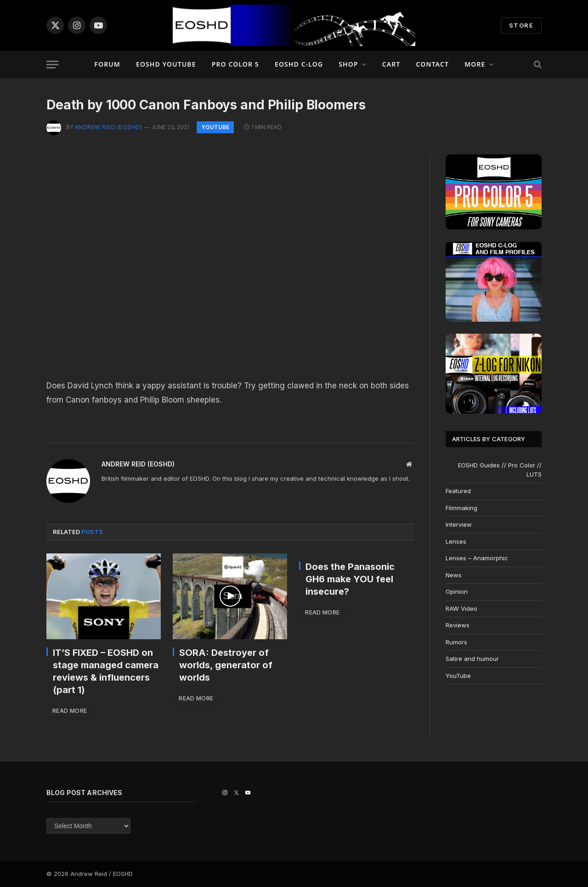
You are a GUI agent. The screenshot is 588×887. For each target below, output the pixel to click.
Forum (107, 64)
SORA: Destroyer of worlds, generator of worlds (226, 665)
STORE (521, 25)
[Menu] (52, 65)
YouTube (215, 127)
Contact (433, 64)
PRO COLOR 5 (235, 64)
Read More (70, 711)
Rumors (456, 642)
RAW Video (461, 608)
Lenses (456, 541)
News (454, 575)
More (475, 64)
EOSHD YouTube (166, 64)
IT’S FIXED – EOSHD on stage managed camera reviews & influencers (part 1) (106, 671)
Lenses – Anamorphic (477, 558)
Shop (348, 64)
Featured (458, 491)
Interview (459, 524)
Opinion (457, 591)
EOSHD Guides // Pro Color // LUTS (500, 470)
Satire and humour (472, 659)
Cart (391, 64)
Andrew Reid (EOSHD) (108, 127)
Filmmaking (461, 508)
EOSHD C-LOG (299, 64)
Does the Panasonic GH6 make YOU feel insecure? (350, 579)
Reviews (458, 625)
